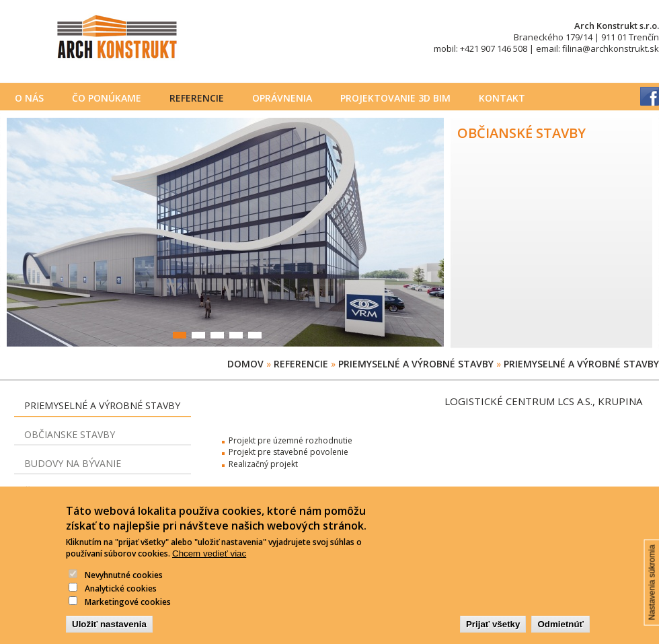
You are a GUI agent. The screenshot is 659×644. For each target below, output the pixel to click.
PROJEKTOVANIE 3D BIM (395, 98)
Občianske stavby (70, 434)
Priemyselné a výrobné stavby (416, 364)
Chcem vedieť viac (209, 564)
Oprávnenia (282, 98)
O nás (29, 98)
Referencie (197, 98)
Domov (245, 364)
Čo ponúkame (107, 98)
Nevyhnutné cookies (124, 586)
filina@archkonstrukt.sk (611, 48)
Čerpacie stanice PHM (79, 492)
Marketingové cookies (128, 613)
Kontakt (502, 98)
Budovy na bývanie (73, 463)
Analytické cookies (121, 600)
